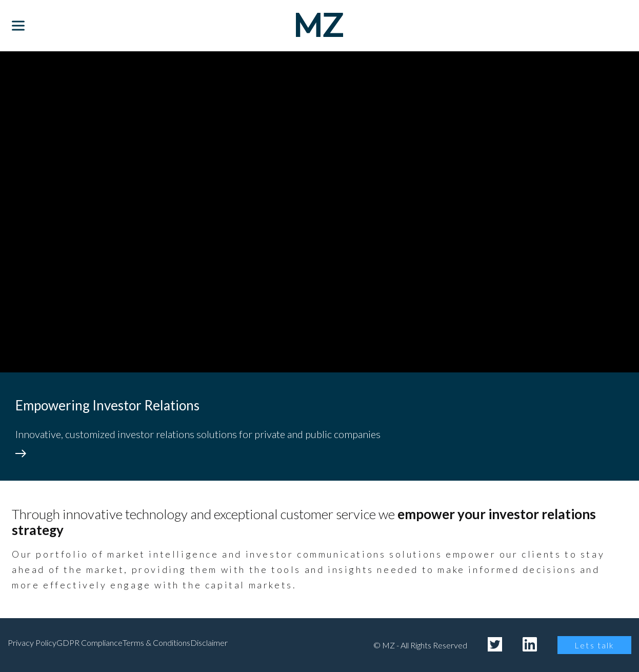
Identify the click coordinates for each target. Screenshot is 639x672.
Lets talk (594, 645)
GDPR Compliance (89, 643)
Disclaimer (209, 643)
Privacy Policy (32, 643)
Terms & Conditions (156, 643)
